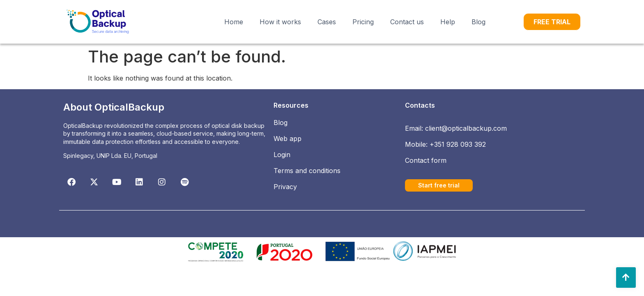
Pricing (363, 22)
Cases (327, 22)
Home (234, 22)
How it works (280, 22)
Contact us (407, 22)
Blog (478, 22)
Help (448, 22)
